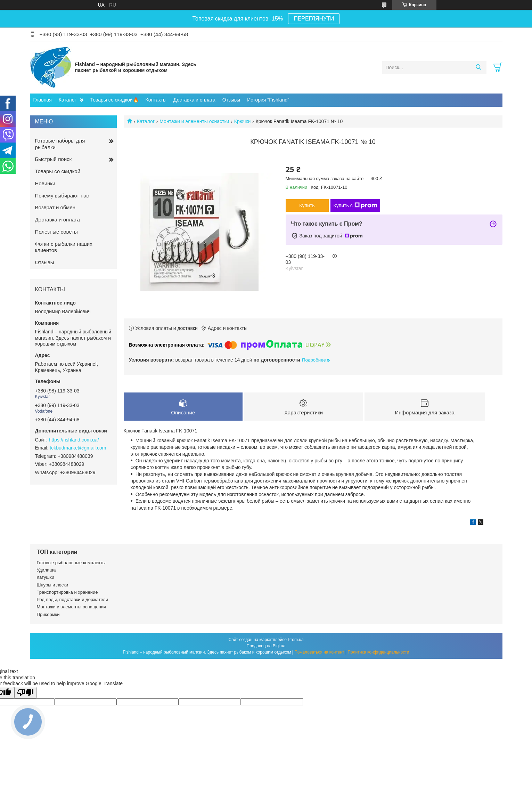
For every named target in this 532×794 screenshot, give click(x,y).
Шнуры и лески (53, 585)
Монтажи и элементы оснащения (72, 607)
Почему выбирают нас (62, 196)
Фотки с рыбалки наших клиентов (64, 247)
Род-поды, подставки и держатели (73, 599)
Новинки (45, 183)
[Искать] (479, 67)
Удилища (46, 570)
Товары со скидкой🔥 (114, 100)
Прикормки (48, 614)
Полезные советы (56, 232)
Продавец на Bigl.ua (266, 646)
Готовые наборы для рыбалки (60, 144)
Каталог (68, 100)
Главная (43, 100)
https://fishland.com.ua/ (74, 440)
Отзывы (231, 100)
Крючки (242, 121)
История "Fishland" (268, 100)
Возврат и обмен (55, 207)
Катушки (46, 577)
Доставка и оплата (194, 100)
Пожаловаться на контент (319, 652)
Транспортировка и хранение (67, 592)
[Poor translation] (25, 693)
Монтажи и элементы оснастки (194, 121)
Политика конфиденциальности (378, 652)
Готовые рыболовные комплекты (71, 563)
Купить (307, 205)
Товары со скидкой (58, 171)
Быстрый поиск (54, 159)
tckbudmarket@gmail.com (78, 448)
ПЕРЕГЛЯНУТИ (314, 19)
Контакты (156, 100)
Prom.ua (296, 640)
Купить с (355, 205)
